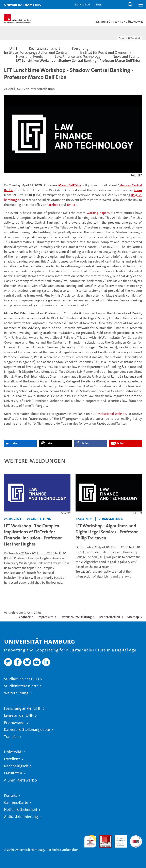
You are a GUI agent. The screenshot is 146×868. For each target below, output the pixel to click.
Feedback (24, 617)
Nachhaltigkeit (16, 766)
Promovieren (15, 722)
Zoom (138, 190)
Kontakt (11, 795)
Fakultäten (13, 773)
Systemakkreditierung (136, 838)
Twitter (72, 205)
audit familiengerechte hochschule (90, 841)
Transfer (11, 737)
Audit (103, 838)
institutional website (111, 414)
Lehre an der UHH (19, 715)
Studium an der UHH (21, 679)
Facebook (53, 205)
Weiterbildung (16, 693)
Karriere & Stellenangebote (27, 730)
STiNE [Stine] (98, 4)
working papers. (98, 213)
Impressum (46, 617)
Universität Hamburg (23, 4)
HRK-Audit (118, 840)
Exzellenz (12, 759)
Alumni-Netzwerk (19, 780)
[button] (130, 5)
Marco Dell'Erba (69, 185)
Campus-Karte (16, 802)
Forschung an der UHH (23, 708)
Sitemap (133, 617)
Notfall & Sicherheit (21, 810)
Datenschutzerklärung (76, 617)
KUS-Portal (83, 4)
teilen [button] (15, 443)
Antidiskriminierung (21, 817)
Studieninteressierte (21, 686)
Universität (13, 752)
